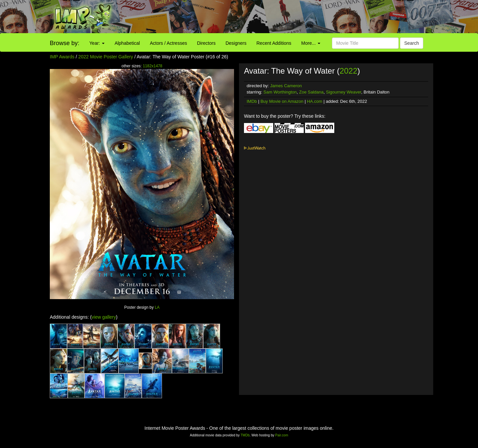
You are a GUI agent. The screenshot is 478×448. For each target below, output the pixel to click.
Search (412, 43)
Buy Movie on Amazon (282, 101)
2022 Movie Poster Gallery (106, 57)
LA (157, 307)
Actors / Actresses (168, 43)
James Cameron (286, 86)
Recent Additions (274, 43)
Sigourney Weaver (344, 92)
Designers (236, 43)
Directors (206, 43)
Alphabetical (127, 43)
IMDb (252, 101)
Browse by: (65, 43)
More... (311, 43)
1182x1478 (153, 66)
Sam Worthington (280, 92)
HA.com (315, 101)
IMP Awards (62, 57)
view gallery (104, 317)
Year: (97, 43)
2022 (348, 71)
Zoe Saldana (311, 92)
